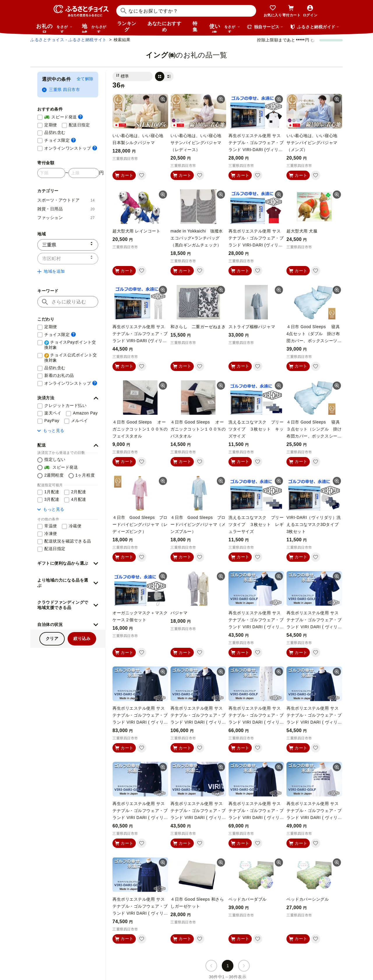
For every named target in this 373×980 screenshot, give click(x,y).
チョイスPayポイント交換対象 (70, 345)
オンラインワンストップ (71, 148)
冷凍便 (51, 533)
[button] (68, 398)
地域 (95, 28)
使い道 (225, 28)
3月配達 (52, 499)
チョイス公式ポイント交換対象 (71, 358)
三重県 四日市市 (61, 90)
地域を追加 (51, 271)
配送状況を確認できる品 (68, 541)
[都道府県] (68, 245)
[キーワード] (68, 302)
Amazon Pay (85, 413)
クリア (52, 638)
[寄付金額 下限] (51, 173)
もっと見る (51, 430)
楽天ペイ (53, 413)
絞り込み (82, 638)
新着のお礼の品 (59, 375)
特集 (195, 27)
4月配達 (79, 499)
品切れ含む (55, 132)
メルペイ (80, 421)
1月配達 (52, 492)
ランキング (127, 27)
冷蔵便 (75, 526)
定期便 (51, 125)
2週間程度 (54, 475)
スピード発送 (64, 117)
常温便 (51, 526)
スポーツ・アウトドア (66, 200)
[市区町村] (68, 259)
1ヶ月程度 (85, 475)
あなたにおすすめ (164, 27)
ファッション (66, 218)
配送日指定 (79, 125)
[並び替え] (133, 76)
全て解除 (85, 79)
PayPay (52, 421)
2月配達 (79, 492)
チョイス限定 (60, 140)
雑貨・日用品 (66, 209)
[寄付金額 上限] (84, 173)
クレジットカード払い (66, 405)
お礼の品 (54, 28)
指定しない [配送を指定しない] (55, 459)
